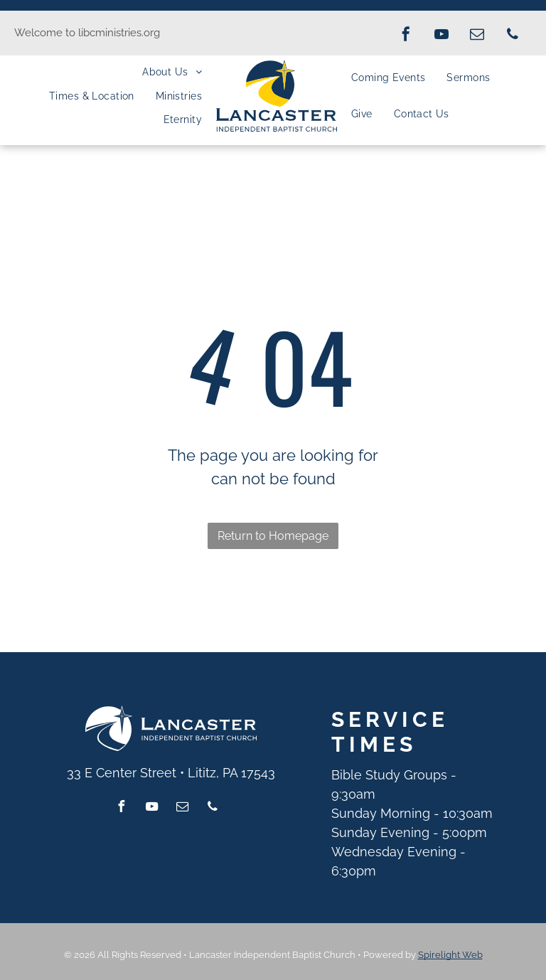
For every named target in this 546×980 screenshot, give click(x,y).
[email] (477, 36)
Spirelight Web (450, 955)
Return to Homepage (273, 536)
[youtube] (441, 36)
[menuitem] (172, 72)
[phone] (513, 36)
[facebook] (406, 36)
